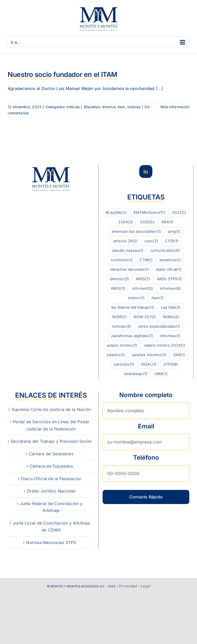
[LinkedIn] (146, 172)
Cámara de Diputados (51, 466)
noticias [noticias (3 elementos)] (121, 326)
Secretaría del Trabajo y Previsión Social (51, 441)
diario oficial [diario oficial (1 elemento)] (169, 270)
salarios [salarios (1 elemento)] (116, 355)
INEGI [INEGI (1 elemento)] (118, 289)
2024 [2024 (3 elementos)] (126, 222)
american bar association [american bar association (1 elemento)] (136, 232)
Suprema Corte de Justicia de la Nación (51, 409)
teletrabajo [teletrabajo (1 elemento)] (136, 374)
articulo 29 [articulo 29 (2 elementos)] (125, 241)
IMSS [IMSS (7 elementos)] (143, 279)
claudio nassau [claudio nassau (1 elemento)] (128, 251)
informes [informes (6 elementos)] (171, 289)
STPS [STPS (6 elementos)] (171, 364)
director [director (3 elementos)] (120, 279)
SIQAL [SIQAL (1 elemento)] (149, 364)
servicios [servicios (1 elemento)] (124, 364)
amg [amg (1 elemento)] (174, 232)
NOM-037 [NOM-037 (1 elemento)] (145, 317)
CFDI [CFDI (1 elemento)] (172, 241)
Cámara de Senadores (51, 454)
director (109, 107)
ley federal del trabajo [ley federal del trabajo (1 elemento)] (133, 308)
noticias (73, 107)
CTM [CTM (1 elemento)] (146, 260)
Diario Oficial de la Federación (51, 479)
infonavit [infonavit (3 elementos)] (143, 289)
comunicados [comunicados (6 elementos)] (165, 251)
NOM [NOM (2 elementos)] (119, 317)
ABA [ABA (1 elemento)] (167, 222)
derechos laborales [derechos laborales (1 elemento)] (130, 270)
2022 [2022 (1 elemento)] (179, 213)
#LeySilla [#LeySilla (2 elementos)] (116, 213)
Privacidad (128, 586)
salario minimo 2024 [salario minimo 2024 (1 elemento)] (165, 345)
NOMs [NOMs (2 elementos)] (171, 317)
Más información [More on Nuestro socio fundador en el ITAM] (175, 107)
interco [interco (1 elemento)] (136, 298)
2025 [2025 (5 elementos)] (147, 222)
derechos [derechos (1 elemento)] (170, 260)
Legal (145, 586)
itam (121, 107)
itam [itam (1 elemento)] (158, 298)
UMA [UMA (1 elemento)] (161, 374)
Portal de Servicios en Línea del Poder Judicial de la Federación (51, 425)
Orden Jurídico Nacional (51, 491)
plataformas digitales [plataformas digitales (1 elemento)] (132, 336)
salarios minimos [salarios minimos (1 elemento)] (149, 355)
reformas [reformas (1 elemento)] (170, 336)
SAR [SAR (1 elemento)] (179, 355)
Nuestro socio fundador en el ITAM (62, 74)
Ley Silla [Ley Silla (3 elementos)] (171, 308)
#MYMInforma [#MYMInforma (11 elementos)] (149, 213)
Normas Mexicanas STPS (51, 542)
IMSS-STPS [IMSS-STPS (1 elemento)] (169, 279)
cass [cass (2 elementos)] (151, 241)
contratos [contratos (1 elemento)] (122, 260)
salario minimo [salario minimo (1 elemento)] (122, 345)
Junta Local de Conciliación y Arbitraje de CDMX (51, 527)
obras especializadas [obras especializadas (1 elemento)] (159, 326)
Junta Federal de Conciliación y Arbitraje (51, 507)
